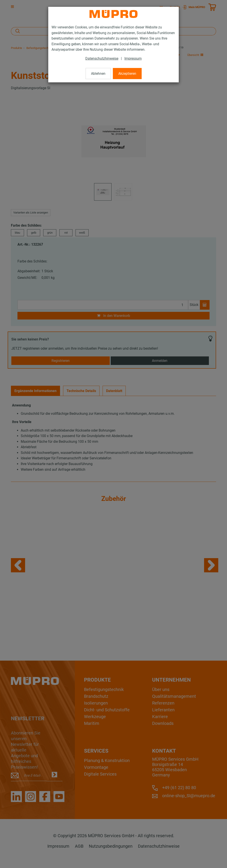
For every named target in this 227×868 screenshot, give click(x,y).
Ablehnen (98, 74)
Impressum (133, 58)
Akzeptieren (127, 74)
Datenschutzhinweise (102, 58)
